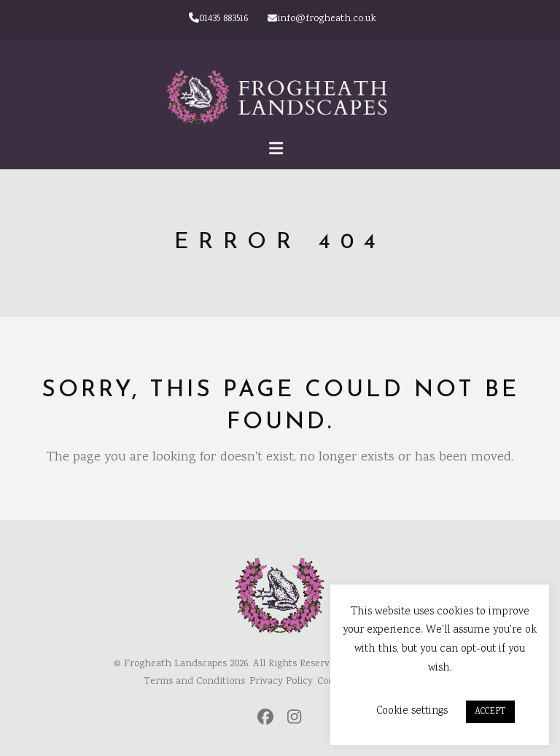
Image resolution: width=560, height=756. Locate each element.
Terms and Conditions (194, 682)
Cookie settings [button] (412, 711)
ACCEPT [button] (490, 712)
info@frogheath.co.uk (322, 19)
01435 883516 (218, 19)
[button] (280, 150)
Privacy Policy (281, 682)
